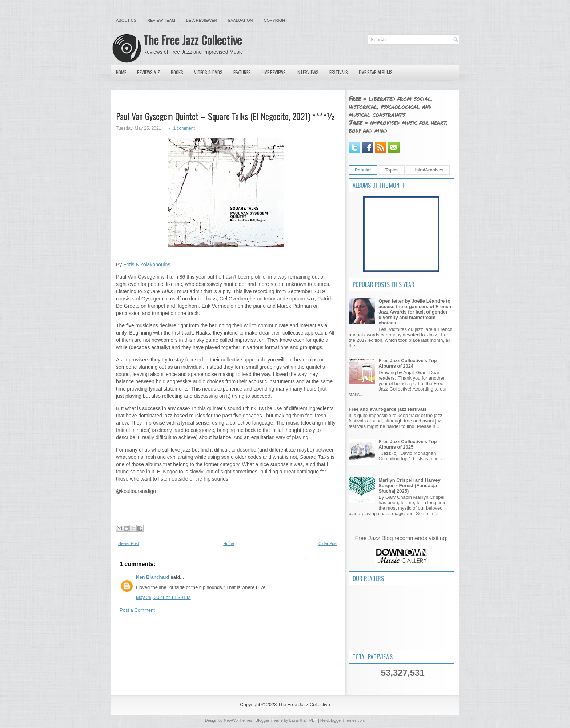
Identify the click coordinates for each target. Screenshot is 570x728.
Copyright (276, 20)
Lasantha (298, 720)
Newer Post (129, 543)
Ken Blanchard (153, 577)
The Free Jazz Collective (192, 40)
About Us (126, 20)
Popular (363, 170)
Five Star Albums (376, 72)
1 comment (184, 128)
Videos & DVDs (208, 72)
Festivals (339, 72)
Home (121, 72)
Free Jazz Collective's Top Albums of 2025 (408, 444)
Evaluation (240, 20)
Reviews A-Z (148, 72)
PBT (313, 720)
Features (242, 72)
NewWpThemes (238, 720)
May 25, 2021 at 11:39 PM (163, 597)
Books (177, 72)
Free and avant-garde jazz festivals (388, 409)
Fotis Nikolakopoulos (147, 264)
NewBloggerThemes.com (343, 720)
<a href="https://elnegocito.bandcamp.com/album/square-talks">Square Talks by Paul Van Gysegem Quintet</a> (226, 507)
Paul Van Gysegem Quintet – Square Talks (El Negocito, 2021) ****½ (226, 116)
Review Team (161, 20)
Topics (392, 170)
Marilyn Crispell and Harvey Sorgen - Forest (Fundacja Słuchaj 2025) (410, 486)
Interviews (308, 72)
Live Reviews (274, 72)
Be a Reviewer (202, 20)
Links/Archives (428, 170)
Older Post (328, 543)
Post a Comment (137, 610)
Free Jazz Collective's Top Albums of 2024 (408, 363)
